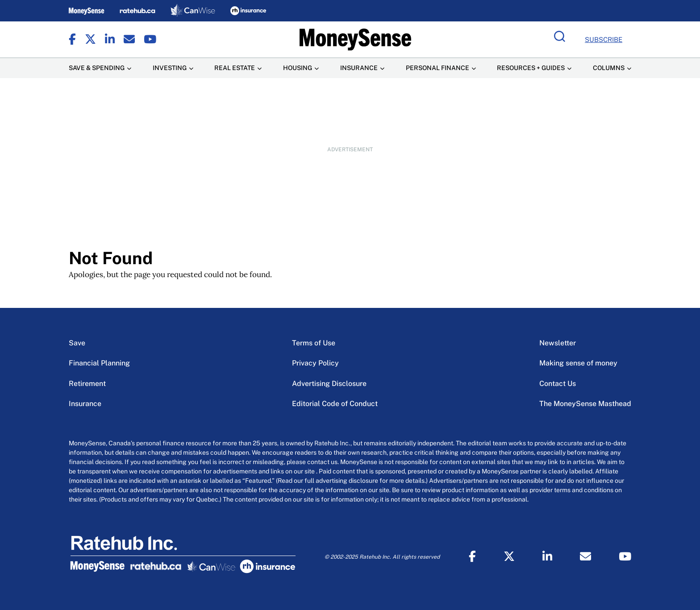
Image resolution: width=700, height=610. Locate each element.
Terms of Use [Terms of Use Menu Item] (314, 343)
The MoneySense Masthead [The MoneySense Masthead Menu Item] (585, 404)
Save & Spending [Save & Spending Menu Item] (97, 68)
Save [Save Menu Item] (77, 343)
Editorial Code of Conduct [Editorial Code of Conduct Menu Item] (335, 404)
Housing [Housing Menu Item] (298, 68)
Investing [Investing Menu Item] (170, 68)
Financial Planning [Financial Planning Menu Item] (99, 363)
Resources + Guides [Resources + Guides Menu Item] (531, 68)
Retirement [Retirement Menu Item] (87, 384)
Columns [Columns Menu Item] (609, 68)
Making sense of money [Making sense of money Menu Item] (578, 363)
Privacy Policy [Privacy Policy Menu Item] (315, 363)
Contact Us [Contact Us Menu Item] (558, 384)
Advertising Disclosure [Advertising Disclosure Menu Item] (329, 384)
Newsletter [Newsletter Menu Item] (558, 343)
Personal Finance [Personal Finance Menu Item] (437, 68)
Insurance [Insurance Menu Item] (359, 68)
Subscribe (604, 39)
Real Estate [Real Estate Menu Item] (235, 68)
